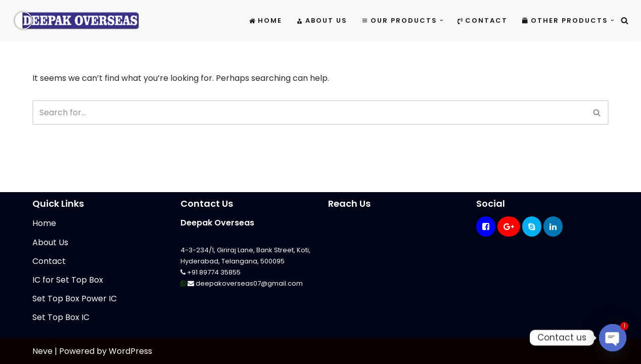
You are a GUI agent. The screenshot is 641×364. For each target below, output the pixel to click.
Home (266, 20)
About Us (322, 20)
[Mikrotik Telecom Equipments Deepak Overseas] (76, 20)
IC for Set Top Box (68, 280)
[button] (442, 20)
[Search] (625, 20)
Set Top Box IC (61, 317)
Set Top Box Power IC (75, 299)
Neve (42, 351)
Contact (483, 20)
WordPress (130, 351)
